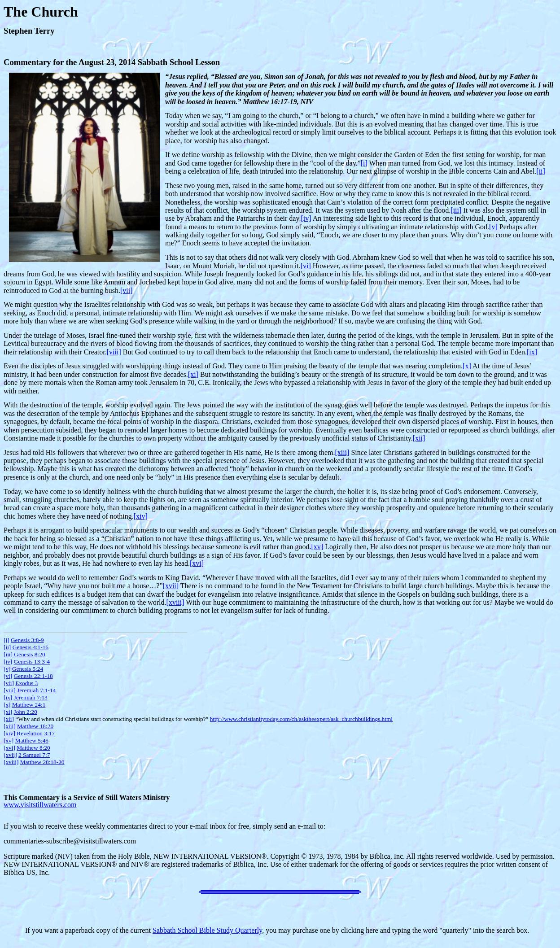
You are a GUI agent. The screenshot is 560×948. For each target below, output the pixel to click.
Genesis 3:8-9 (27, 640)
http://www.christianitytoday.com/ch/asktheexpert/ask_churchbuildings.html (301, 719)
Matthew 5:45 (32, 740)
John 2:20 (26, 712)
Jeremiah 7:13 (31, 697)
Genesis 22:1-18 (33, 676)
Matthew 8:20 (33, 748)
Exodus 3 (26, 683)
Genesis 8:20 (29, 654)
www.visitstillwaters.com (40, 805)
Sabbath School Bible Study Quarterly (207, 930)
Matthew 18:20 (35, 726)
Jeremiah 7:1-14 (36, 690)
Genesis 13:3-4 (32, 662)
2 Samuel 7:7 (34, 755)
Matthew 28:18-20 (42, 762)
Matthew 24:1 (29, 705)
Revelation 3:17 (36, 733)
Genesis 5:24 (28, 669)
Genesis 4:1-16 (31, 647)
